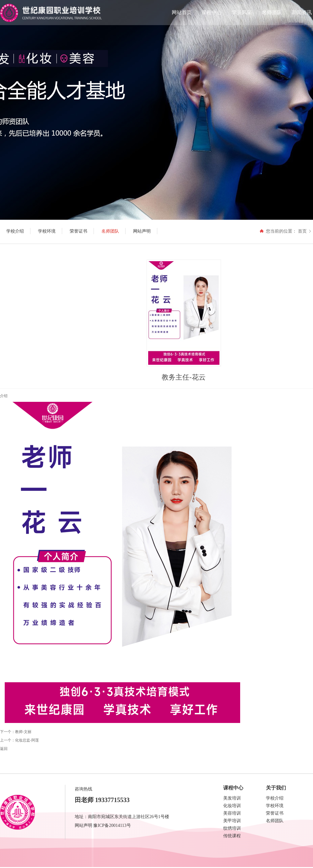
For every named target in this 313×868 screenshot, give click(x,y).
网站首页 (182, 12)
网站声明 (84, 825)
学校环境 (275, 806)
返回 (4, 749)
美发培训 (232, 798)
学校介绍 (275, 798)
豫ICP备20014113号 (112, 825)
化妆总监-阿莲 (27, 740)
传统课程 (232, 836)
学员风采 (242, 12)
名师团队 (272, 12)
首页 (302, 231)
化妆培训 (232, 806)
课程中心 (212, 12)
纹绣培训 (232, 828)
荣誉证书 (275, 813)
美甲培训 (232, 821)
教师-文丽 (23, 732)
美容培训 (232, 813)
